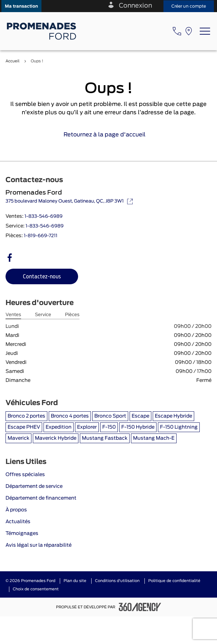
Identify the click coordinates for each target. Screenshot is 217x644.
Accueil (12, 61)
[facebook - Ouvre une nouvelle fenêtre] (10, 258)
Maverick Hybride (56, 438)
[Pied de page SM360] (140, 607)
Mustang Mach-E (154, 438)
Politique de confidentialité (174, 581)
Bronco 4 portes (70, 416)
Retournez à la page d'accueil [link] (109, 135)
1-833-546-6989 (44, 217)
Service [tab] (43, 315)
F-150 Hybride (138, 427)
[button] (21, 6)
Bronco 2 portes (26, 416)
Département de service (34, 486)
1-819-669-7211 (41, 236)
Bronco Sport (110, 416)
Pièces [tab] (72, 315)
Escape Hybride (173, 416)
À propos (16, 510)
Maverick (18, 438)
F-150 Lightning (179, 427)
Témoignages (22, 534)
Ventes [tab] (13, 315)
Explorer (87, 427)
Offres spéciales (25, 475)
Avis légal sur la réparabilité (39, 545)
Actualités (18, 522)
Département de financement (41, 498)
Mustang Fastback (105, 438)
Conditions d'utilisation (117, 581)
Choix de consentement (36, 589)
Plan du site (75, 581)
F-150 (109, 427)
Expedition (59, 427)
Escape (140, 416)
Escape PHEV (24, 427)
